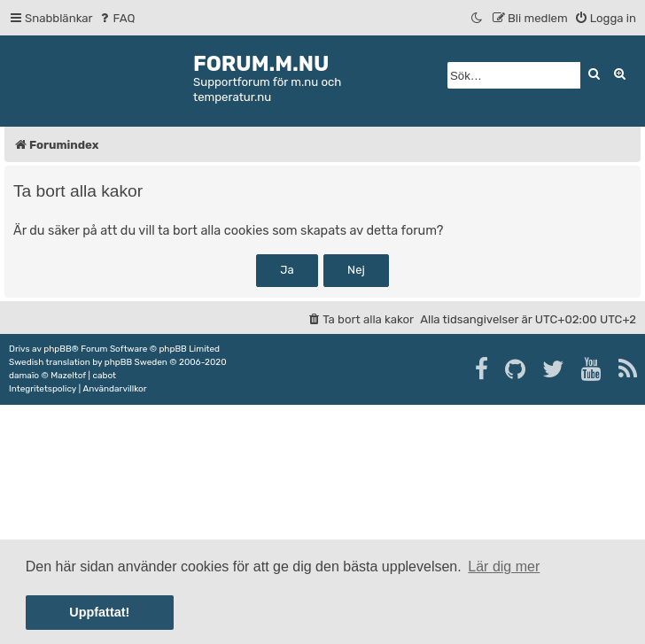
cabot (104, 376)
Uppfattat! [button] (99, 612)
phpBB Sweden (136, 362)
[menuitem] (117, 18)
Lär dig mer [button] (504, 566)
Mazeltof (68, 376)
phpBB (57, 349)
